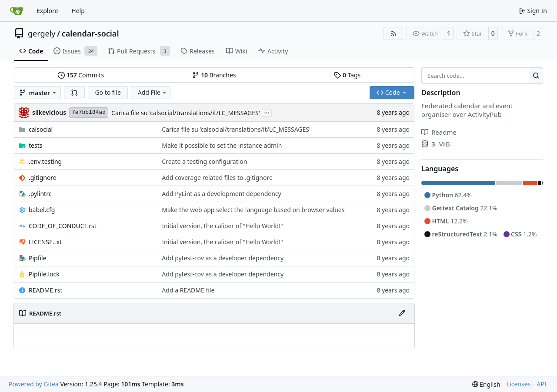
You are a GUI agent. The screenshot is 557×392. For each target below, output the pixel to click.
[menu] (486, 384)
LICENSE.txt (45, 242)
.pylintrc (40, 194)
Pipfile (38, 258)
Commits (81, 75)
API (541, 384)
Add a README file (188, 290)
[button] (74, 93)
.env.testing (45, 161)
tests (35, 145)
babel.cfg (42, 210)
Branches (214, 75)
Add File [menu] (153, 92)
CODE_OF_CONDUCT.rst (63, 226)
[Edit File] (402, 313)
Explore (47, 11)
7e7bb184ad (89, 112)
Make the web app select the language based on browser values (253, 210)
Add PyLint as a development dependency (221, 194)
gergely (42, 33)
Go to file (108, 92)
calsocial (41, 129)
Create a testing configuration (204, 161)
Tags (347, 75)
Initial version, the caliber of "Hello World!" (222, 226)
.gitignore (43, 178)
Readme (439, 132)
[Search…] (536, 76)
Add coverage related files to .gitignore (217, 178)
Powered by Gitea (34, 384)
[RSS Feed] (394, 33)
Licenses (519, 384)
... (267, 112)
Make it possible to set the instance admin (222, 145)
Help (78, 11)
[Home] (17, 11)
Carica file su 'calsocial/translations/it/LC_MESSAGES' (186, 113)
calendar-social (90, 33)
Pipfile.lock (44, 274)
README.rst (45, 290)
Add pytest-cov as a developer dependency (223, 258)
